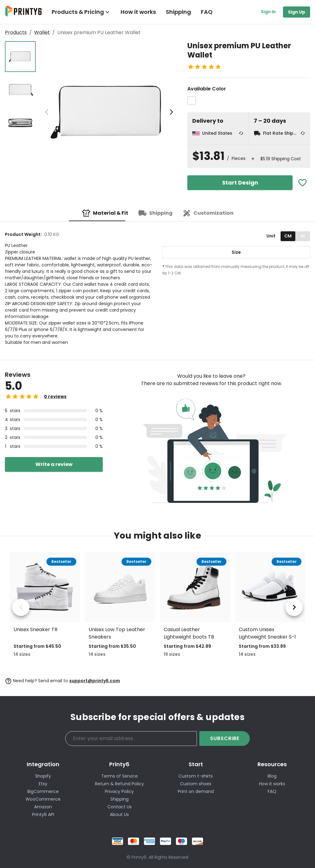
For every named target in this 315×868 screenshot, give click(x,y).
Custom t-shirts (196, 776)
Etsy (43, 784)
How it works (138, 12)
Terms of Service (120, 776)
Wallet (42, 32)
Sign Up (297, 12)
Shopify (43, 776)
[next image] (171, 112)
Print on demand (196, 791)
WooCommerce (43, 799)
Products (16, 32)
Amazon (43, 807)
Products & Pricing (81, 12)
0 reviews (55, 396)
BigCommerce (43, 791)
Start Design (240, 183)
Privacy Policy (119, 791)
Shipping (178, 12)
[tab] (105, 213)
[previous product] (21, 607)
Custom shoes (196, 784)
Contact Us (120, 807)
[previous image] (47, 112)
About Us (119, 814)
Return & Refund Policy (120, 784)
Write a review (54, 464)
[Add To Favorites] (303, 183)
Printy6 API (43, 814)
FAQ (207, 12)
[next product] (294, 607)
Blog (272, 776)
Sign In (268, 12)
